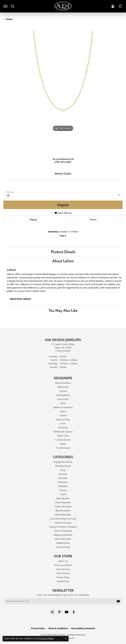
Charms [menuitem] (63, 490)
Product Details (63, 252)
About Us (63, 561)
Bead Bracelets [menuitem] (63, 511)
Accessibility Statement (83, 628)
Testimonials (63, 581)
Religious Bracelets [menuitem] (63, 535)
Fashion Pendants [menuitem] (63, 531)
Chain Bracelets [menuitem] (63, 502)
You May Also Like (63, 310)
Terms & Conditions (58, 628)
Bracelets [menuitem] (63, 478)
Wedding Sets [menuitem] (63, 543)
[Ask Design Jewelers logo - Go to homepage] (63, 6)
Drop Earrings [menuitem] (63, 547)
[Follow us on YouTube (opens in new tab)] (67, 612)
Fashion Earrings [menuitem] (63, 523)
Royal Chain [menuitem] (63, 436)
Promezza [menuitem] (63, 428)
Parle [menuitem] (63, 423)
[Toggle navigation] (5, 6)
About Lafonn (63, 261)
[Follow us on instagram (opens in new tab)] (52, 612)
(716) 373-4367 (63, 162)
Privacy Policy (63, 577)
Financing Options (63, 565)
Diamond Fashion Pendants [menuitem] (63, 527)
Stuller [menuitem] (63, 444)
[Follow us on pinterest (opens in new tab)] (59, 612)
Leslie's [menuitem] (63, 415)
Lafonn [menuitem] (63, 411)
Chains (9, 19)
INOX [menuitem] (63, 403)
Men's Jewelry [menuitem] (63, 498)
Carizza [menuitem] (63, 391)
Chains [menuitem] (63, 494)
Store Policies (63, 573)
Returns (93, 220)
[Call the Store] (63, 351)
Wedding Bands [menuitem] (63, 466)
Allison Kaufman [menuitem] (63, 383)
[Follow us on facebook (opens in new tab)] (74, 612)
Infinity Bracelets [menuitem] (63, 515)
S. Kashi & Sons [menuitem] (63, 440)
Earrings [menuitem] (63, 474)
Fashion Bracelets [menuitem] (63, 506)
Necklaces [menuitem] (63, 482)
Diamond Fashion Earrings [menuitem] (63, 519)
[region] (63, 90)
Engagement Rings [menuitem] (63, 462)
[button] (13, 6)
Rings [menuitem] (63, 470)
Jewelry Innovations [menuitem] (63, 407)
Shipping (33, 220)
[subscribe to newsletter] (118, 601)
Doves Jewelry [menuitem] (63, 395)
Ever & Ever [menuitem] (63, 399)
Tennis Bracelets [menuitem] (63, 539)
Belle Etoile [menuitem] (63, 387)
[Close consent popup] (66, 639)
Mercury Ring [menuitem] (63, 419)
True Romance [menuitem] (63, 448)
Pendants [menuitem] (63, 486)
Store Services (63, 569)
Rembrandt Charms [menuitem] (63, 432)
